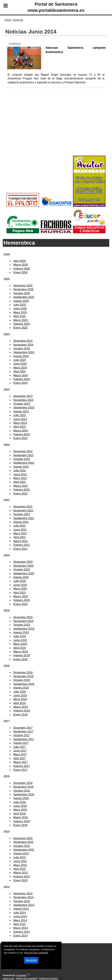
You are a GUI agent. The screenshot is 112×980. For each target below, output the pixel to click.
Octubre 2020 (22, 570)
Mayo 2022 (20, 478)
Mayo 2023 (20, 423)
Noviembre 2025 (23, 289)
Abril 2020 (20, 593)
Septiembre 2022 (24, 463)
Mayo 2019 (20, 644)
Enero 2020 (20, 604)
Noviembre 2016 (23, 787)
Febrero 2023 (22, 434)
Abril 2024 (20, 371)
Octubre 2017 (22, 735)
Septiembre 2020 (24, 573)
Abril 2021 (20, 537)
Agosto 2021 (21, 522)
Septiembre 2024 (24, 352)
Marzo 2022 (21, 486)
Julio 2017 (20, 747)
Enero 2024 (20, 383)
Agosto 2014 (21, 909)
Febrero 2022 (22, 490)
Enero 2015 (20, 880)
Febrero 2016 (22, 821)
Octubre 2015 (22, 846)
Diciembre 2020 (23, 562)
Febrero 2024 (22, 379)
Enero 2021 (20, 549)
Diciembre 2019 (23, 617)
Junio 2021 (20, 530)
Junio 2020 (20, 585)
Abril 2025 (20, 316)
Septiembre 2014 (24, 905)
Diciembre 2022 (23, 451)
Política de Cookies (48, 978)
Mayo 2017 (20, 754)
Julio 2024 (20, 360)
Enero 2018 (20, 715)
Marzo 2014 (21, 928)
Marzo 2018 (21, 707)
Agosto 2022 (21, 467)
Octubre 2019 (22, 625)
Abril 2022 (20, 482)
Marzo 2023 (21, 431)
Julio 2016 (20, 802)
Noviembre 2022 (23, 455)
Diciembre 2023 (23, 396)
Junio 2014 (20, 916)
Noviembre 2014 (23, 897)
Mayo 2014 (20, 920)
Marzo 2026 (21, 265)
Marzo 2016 (21, 817)
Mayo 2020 (20, 589)
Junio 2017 (20, 751)
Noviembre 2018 (23, 676)
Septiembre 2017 (24, 739)
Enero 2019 (20, 659)
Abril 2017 (20, 758)
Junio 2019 (20, 640)
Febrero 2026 (22, 269)
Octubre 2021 (22, 514)
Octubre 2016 (22, 791)
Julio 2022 (20, 470)
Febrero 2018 (22, 711)
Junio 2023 (20, 419)
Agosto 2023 (21, 411)
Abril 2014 (20, 924)
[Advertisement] (56, 127)
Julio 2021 (20, 526)
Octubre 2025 (22, 293)
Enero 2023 (20, 438)
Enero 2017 (20, 770)
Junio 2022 (20, 474)
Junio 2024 (20, 364)
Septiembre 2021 (24, 518)
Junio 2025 (20, 309)
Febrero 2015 (22, 877)
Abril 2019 (20, 648)
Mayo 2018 (20, 699)
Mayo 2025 (20, 312)
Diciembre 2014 (23, 894)
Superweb (21, 975)
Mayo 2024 (20, 368)
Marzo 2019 (21, 652)
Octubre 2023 (22, 404)
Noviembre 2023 (23, 400)
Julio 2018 (20, 692)
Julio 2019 (20, 636)
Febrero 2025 (22, 324)
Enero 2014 (20, 936)
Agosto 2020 (21, 577)
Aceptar (31, 960)
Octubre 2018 (22, 680)
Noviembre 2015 (23, 842)
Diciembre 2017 (23, 728)
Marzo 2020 (21, 596)
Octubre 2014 (22, 901)
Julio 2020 (20, 581)
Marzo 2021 (21, 541)
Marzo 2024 (21, 375)
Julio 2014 (20, 913)
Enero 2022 (20, 494)
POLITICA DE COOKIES (36, 953)
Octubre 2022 (22, 459)
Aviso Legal (8, 978)
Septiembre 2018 (24, 684)
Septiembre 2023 (24, 408)
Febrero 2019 (22, 655)
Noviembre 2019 (23, 621)
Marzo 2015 (21, 873)
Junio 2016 (20, 806)
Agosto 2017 (21, 743)
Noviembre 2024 (23, 345)
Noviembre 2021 (23, 511)
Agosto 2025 (21, 301)
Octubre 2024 (22, 349)
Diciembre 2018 (23, 673)
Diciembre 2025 (23, 286)
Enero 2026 (20, 272)
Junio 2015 (20, 861)
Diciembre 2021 (23, 507)
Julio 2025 (20, 305)
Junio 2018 (20, 695)
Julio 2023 (20, 415)
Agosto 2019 (21, 632)
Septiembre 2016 (24, 794)
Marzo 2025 (21, 320)
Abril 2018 (20, 703)
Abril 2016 (20, 814)
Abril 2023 (20, 427)
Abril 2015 (20, 869)
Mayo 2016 (20, 810)
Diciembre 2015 (23, 838)
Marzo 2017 (21, 762)
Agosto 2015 (21, 854)
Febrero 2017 (22, 766)
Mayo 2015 (20, 865)
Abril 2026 (20, 261)
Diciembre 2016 (23, 783)
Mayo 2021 (20, 533)
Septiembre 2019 (24, 629)
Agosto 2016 (21, 798)
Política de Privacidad (26, 978)
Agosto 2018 (21, 688)
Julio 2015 (20, 857)
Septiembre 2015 (24, 850)
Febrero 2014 (22, 932)
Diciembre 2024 (23, 341)
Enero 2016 (20, 825)
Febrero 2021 (22, 545)
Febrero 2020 (22, 600)
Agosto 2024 (21, 356)
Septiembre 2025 (24, 297)
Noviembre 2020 (23, 566)
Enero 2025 (20, 328)
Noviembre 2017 (23, 732)
